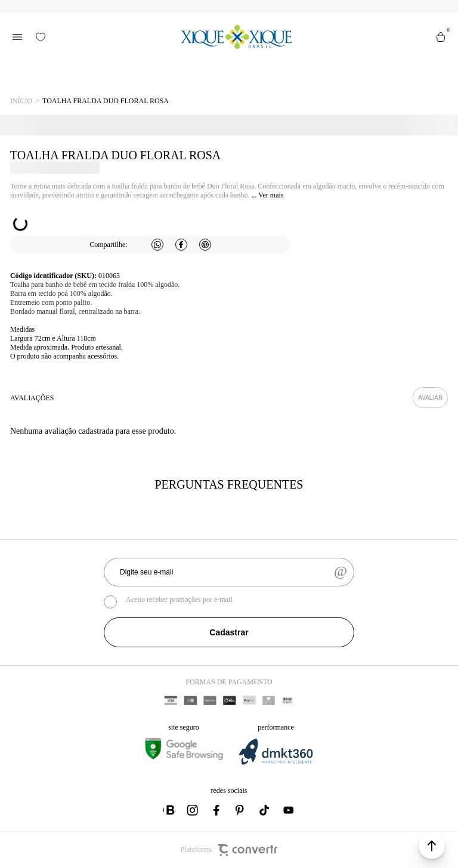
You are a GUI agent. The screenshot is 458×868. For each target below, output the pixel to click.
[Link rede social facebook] (217, 810)
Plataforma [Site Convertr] (229, 850)
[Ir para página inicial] (21, 101)
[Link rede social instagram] (193, 810)
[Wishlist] (41, 37)
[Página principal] (236, 37)
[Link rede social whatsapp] (169, 810)
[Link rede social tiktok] (265, 810)
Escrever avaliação (430, 398)
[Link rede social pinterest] (241, 810)
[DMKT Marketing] (276, 763)
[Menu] (17, 37)
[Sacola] (441, 37)
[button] (432, 846)
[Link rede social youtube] (289, 810)
